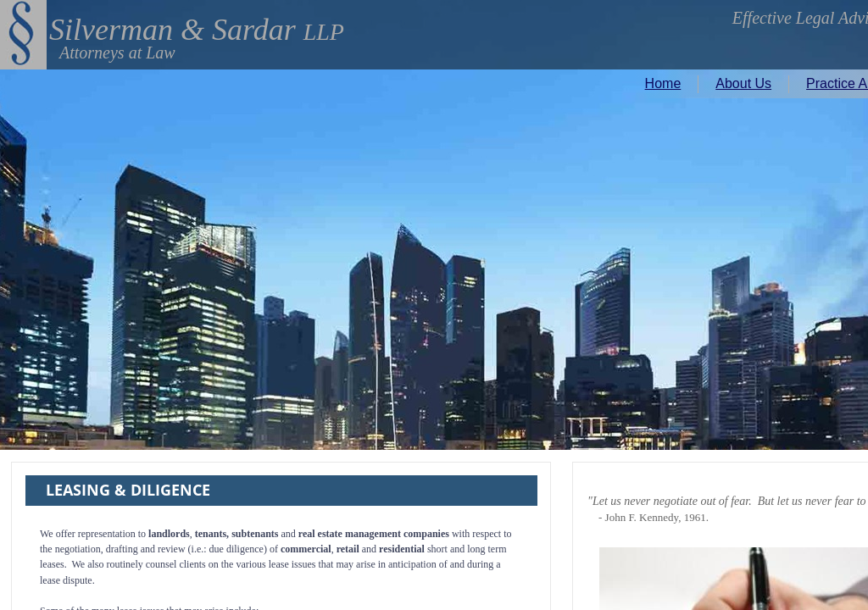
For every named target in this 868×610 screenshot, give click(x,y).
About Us (743, 83)
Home (663, 83)
